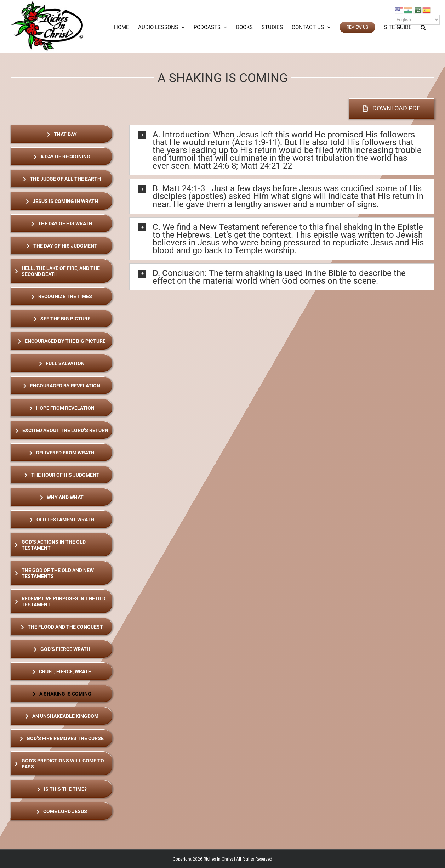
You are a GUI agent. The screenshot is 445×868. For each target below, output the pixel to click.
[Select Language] (417, 20)
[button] (423, 27)
